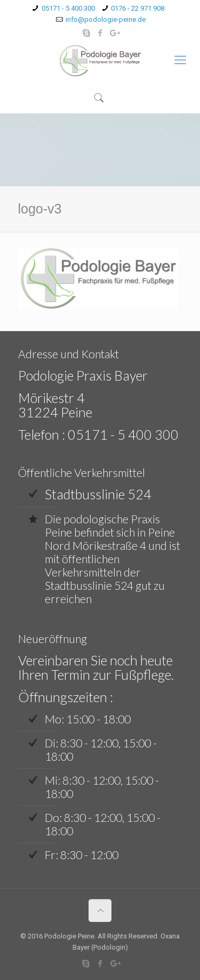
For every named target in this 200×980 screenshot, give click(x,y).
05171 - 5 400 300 (68, 8)
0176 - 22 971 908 (138, 8)
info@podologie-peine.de (106, 19)
